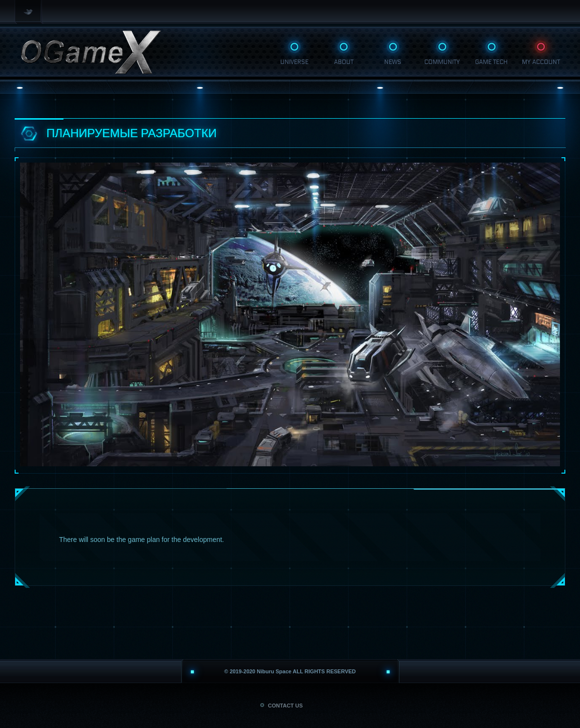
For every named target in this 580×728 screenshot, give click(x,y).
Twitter (29, 12)
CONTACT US (281, 706)
